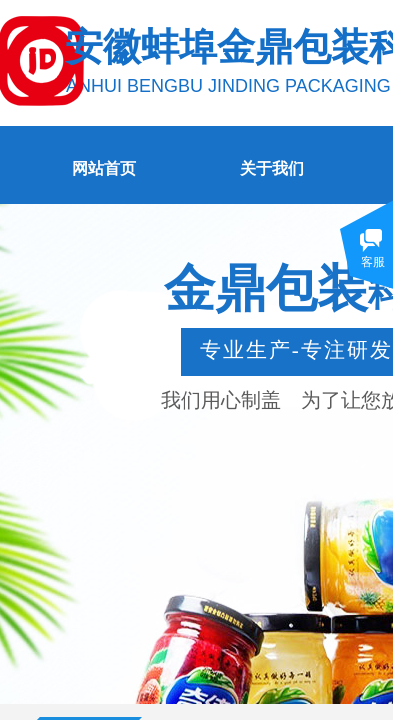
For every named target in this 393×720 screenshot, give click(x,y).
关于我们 (272, 168)
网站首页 (104, 168)
